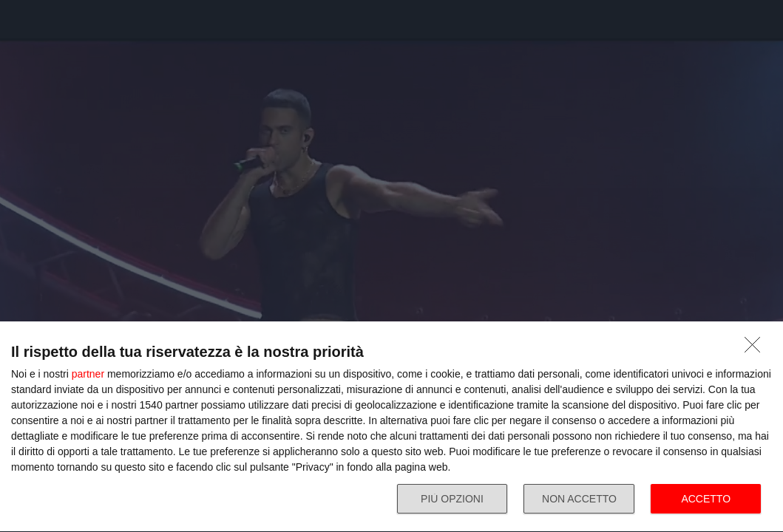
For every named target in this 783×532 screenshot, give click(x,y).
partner (88, 374)
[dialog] (391, 427)
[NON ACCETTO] (756, 349)
